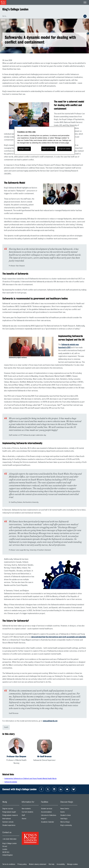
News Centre (69, 809)
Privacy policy (22, 864)
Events (69, 812)
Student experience (11, 826)
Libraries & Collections (50, 816)
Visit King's (69, 819)
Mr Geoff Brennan (44, 756)
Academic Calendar (50, 822)
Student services (50, 809)
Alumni (30, 819)
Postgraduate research (11, 816)
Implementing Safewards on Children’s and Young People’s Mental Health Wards (30, 779)
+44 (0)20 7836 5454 (9, 839)
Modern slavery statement (38, 864)
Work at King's (69, 822)
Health (6, 727)
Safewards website (11, 782)
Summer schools (11, 822)
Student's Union (69, 816)
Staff (30, 816)
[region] (44, 141)
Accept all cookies (64, 149)
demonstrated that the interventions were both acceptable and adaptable (58, 637)
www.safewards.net (50, 721)
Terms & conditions (9, 864)
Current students (30, 812)
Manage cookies (72, 864)
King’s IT (50, 819)
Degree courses (11, 809)
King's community (69, 826)
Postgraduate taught (11, 812)
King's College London (15, 9)
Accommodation (50, 812)
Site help (51, 864)
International (11, 819)
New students (30, 809)
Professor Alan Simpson (16, 756)
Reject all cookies (48, 149)
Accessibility (61, 864)
